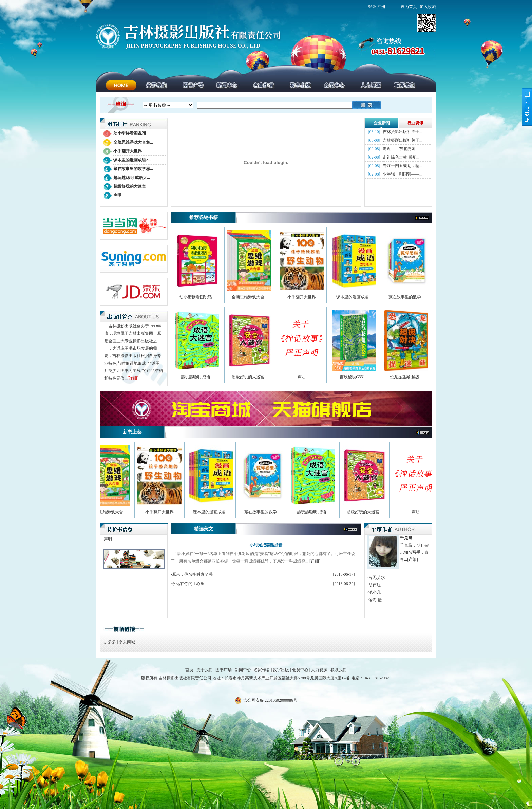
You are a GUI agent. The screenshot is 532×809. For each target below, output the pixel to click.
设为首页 (409, 7)
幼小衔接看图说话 (130, 133)
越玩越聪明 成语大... (132, 178)
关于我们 (205, 670)
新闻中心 (243, 670)
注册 (381, 7)
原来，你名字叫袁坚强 (192, 574)
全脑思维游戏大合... (250, 297)
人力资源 (319, 670)
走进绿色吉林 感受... (401, 157)
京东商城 (127, 642)
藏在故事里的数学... (406, 297)
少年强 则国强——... (403, 174)
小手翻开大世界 (128, 151)
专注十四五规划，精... (403, 166)
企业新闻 (382, 123)
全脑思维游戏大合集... (133, 142)
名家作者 (262, 670)
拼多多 (110, 642)
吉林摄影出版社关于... (403, 132)
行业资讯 (415, 123)
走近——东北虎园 (399, 149)
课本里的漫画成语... (354, 297)
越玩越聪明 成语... (197, 377)
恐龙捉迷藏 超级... (406, 377)
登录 (372, 7)
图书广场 (224, 670)
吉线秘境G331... (354, 377)
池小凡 (375, 592)
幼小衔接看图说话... (197, 297)
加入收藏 (428, 7)
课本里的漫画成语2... (132, 160)
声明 (117, 195)
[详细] (133, 378)
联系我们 (339, 670)
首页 (189, 670)
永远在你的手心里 (188, 584)
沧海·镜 (375, 600)
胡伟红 (375, 585)
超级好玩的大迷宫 (130, 186)
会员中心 (300, 670)
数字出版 (281, 670)
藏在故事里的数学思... (133, 169)
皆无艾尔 (377, 577)
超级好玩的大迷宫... (250, 377)
